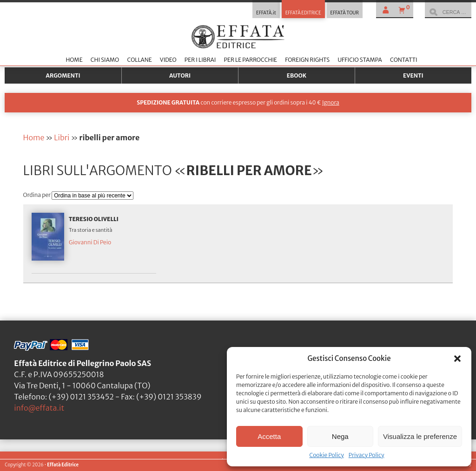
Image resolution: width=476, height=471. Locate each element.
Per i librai (200, 60)
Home (74, 60)
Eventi (413, 75)
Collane (139, 60)
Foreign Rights (307, 60)
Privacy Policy (367, 455)
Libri (62, 137)
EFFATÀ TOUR (345, 13)
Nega (340, 436)
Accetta (269, 436)
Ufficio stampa (360, 60)
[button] (457, 359)
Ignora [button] (331, 102)
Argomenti (63, 75)
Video (168, 60)
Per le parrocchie (251, 60)
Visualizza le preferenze (420, 436)
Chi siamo (105, 60)
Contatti (404, 60)
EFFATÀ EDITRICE (303, 13)
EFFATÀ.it (266, 13)
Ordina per (38, 195)
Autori (180, 75)
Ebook (297, 75)
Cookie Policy (326, 455)
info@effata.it (39, 408)
